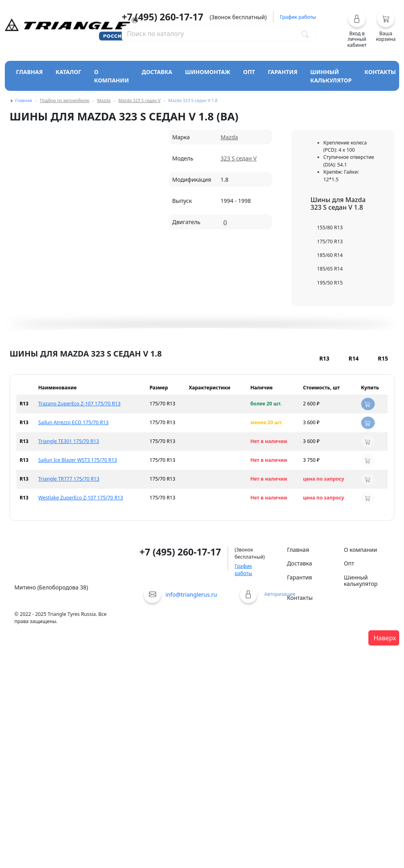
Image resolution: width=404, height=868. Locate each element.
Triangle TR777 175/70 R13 (69, 479)
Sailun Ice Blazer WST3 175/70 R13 (77, 460)
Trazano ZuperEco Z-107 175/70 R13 (79, 404)
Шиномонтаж (208, 72)
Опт (249, 72)
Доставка (157, 72)
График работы (243, 570)
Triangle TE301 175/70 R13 (68, 441)
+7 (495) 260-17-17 (163, 17)
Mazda (104, 100)
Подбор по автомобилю (65, 100)
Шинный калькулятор (331, 76)
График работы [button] (298, 17)
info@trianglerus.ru (191, 594)
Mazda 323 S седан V (140, 100)
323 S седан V (239, 158)
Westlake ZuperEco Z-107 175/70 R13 (80, 498)
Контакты (380, 72)
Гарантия (283, 72)
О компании (112, 76)
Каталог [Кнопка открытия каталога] (68, 72)
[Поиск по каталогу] (305, 34)
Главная (29, 72)
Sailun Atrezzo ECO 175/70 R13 (73, 422)
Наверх (385, 638)
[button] (357, 29)
